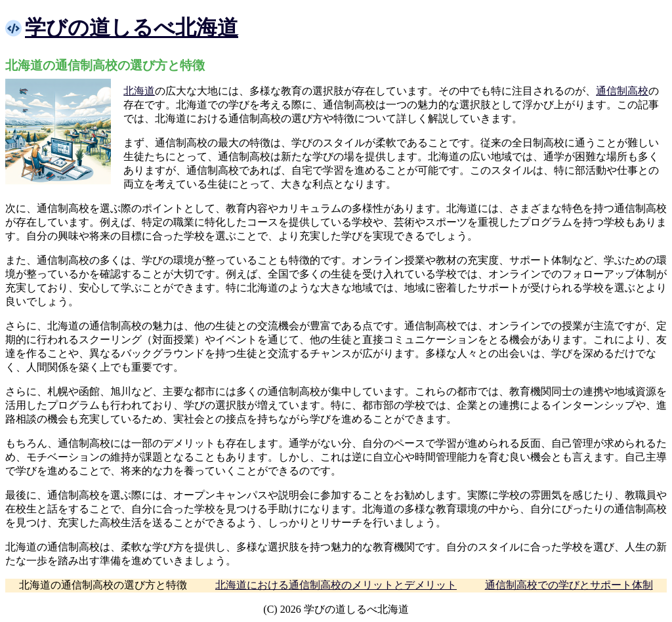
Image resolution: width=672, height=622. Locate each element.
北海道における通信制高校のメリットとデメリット (336, 585)
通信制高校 (622, 91)
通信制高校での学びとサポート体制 (569, 585)
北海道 (139, 91)
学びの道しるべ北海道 (132, 28)
